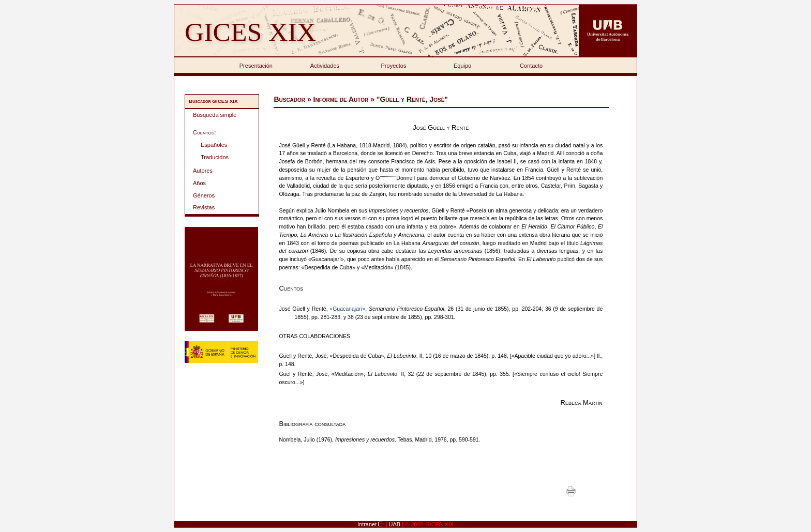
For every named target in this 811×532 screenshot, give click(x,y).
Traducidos (215, 157)
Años (199, 183)
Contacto (531, 66)
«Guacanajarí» (347, 309)
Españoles (214, 145)
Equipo (462, 66)
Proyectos (394, 66)
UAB (396, 524)
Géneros (204, 195)
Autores (203, 171)
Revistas (204, 207)
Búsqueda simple (215, 115)
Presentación (256, 66)
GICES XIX (250, 32)
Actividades (325, 66)
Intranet (368, 524)
